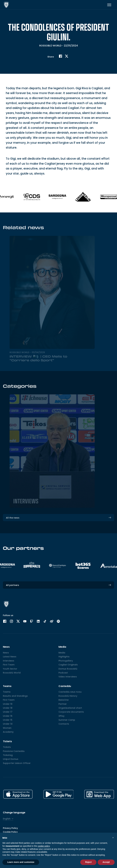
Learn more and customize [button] (21, 862)
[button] (113, 837)
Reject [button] (88, 862)
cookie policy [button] (44, 846)
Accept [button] (106, 862)
